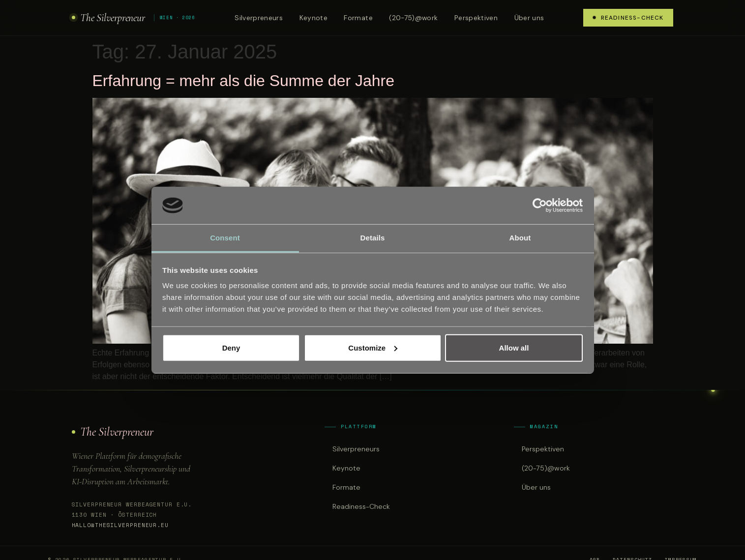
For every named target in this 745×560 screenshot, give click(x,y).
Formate (358, 18)
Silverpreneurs (259, 18)
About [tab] (520, 238)
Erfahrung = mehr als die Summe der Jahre (244, 81)
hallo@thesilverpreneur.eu (120, 525)
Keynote (313, 18)
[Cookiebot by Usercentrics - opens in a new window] (540, 206)
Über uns (529, 18)
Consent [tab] (225, 238)
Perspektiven (476, 18)
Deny (231, 348)
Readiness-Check (628, 18)
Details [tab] (373, 238)
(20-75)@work (413, 18)
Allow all (514, 348)
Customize (373, 348)
